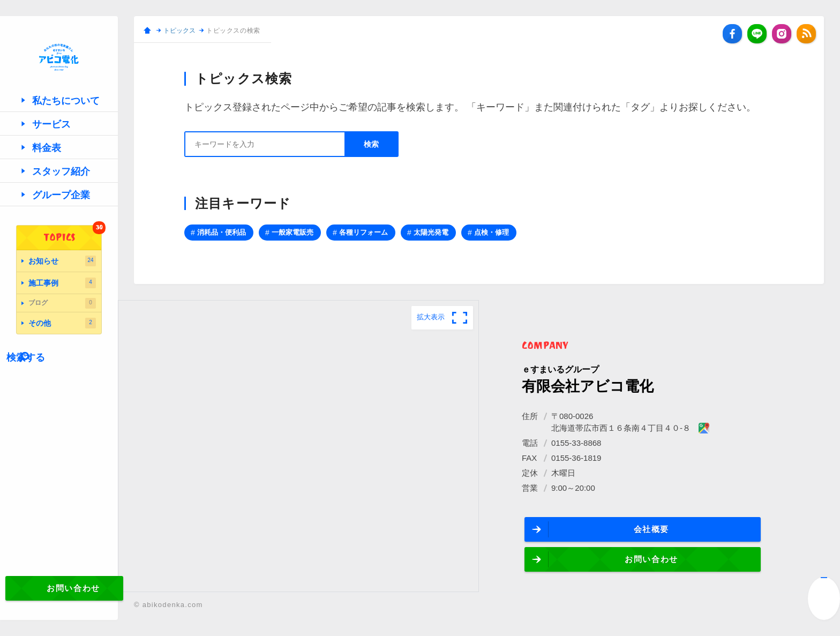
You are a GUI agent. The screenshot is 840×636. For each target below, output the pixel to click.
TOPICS (73, 275)
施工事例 (62, 317)
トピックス (179, 31)
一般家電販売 (292, 232)
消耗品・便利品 (222, 232)
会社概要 (594, 532)
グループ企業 (54, 234)
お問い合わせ (59, 601)
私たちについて (58, 140)
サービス (45, 164)
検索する (49, 386)
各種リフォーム (363, 232)
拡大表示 (431, 317)
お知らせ (62, 299)
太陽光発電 (431, 232)
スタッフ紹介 (54, 211)
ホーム (147, 31)
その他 (62, 354)
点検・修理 (492, 232)
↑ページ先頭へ (824, 598)
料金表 (41, 187)
